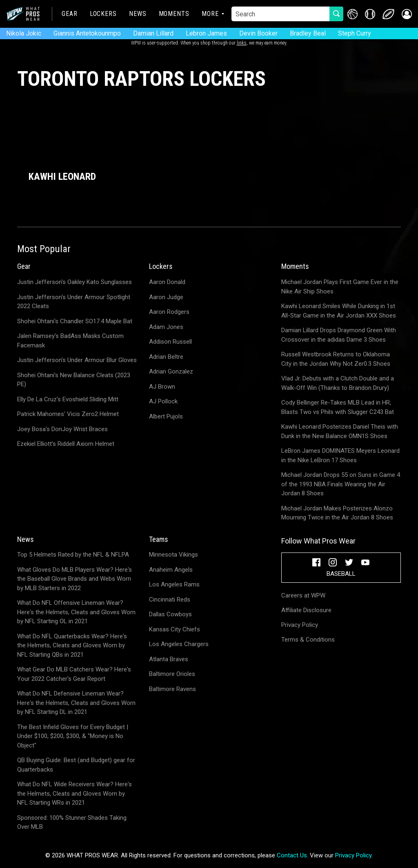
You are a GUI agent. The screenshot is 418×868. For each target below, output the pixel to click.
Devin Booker (258, 33)
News (138, 14)
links (242, 43)
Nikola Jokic (24, 33)
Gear (70, 14)
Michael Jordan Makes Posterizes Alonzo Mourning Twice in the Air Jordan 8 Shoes (337, 513)
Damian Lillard (153, 33)
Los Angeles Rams (174, 584)
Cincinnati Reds (170, 600)
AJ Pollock (163, 401)
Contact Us (292, 855)
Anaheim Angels (171, 570)
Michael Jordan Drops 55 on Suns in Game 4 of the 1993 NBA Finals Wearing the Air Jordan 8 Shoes (341, 484)
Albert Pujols (166, 416)
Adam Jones (166, 327)
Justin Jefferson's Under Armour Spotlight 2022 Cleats (74, 302)
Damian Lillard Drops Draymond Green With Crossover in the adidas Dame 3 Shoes (339, 335)
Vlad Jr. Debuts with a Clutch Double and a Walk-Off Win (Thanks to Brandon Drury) (338, 383)
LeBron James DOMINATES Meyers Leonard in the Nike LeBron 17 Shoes (340, 455)
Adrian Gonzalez (171, 371)
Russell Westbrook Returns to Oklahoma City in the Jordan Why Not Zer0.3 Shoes (336, 359)
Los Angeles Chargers (179, 644)
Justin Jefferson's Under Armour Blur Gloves (77, 360)
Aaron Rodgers (169, 312)
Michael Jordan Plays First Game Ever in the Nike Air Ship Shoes (340, 287)
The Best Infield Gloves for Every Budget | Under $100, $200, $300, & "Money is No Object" (73, 736)
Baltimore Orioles (172, 674)
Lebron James (206, 33)
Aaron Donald (167, 282)
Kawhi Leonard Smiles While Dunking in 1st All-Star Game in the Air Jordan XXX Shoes (339, 311)
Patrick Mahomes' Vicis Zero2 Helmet (68, 414)
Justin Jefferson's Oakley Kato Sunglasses (74, 282)
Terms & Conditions (308, 640)
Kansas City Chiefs (175, 629)
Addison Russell (170, 342)
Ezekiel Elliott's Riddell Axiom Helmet (66, 444)
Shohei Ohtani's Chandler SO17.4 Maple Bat (75, 321)
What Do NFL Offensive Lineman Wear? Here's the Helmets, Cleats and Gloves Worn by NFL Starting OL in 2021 (76, 612)
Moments (174, 14)
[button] (407, 14)
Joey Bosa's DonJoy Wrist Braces (62, 429)
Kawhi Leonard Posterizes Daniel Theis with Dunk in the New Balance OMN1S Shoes (340, 431)
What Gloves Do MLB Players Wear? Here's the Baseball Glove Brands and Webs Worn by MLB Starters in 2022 (74, 579)
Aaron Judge (166, 297)
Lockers (103, 14)
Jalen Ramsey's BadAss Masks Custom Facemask (70, 341)
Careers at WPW (303, 595)
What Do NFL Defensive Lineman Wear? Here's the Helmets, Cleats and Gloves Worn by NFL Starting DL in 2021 (76, 703)
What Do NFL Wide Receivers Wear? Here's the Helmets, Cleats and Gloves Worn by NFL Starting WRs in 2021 (74, 793)
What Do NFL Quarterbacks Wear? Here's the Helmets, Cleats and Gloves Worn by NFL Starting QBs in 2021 (72, 645)
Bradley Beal (308, 33)
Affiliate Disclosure (306, 610)
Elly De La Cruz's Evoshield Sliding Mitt (68, 399)
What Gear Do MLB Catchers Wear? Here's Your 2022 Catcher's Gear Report (74, 674)
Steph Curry (355, 33)
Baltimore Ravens (172, 689)
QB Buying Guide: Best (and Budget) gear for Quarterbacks (76, 765)
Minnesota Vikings (173, 555)
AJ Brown (162, 387)
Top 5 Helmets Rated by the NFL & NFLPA (73, 555)
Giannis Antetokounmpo (87, 33)
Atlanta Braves (169, 659)
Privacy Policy (300, 625)
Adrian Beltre (166, 357)
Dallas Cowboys (170, 614)
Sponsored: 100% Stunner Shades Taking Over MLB (72, 822)
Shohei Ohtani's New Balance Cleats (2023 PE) (74, 380)
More (210, 14)
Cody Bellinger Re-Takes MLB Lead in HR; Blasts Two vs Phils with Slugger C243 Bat (338, 407)
